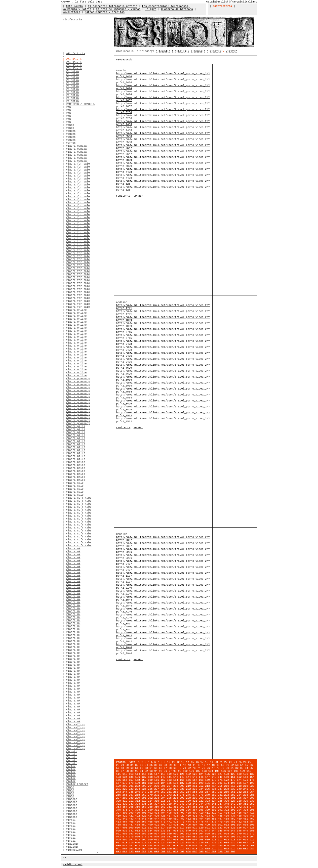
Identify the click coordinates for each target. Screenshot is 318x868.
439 (246, 816)
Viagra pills (76, 426)
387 (195, 810)
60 (132, 768)
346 (214, 804)
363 (182, 807)
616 (252, 840)
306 (239, 798)
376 (125, 810)
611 (220, 840)
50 (223, 765)
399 (131, 813)
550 (252, 831)
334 (138, 804)
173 (233, 780)
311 (131, 801)
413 (220, 813)
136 (138, 777)
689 (157, 852)
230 (176, 789)
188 (188, 783)
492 (163, 825)
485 (118, 825)
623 (157, 843)
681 (246, 849)
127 (220, 774)
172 (226, 780)
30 (127, 765)
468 (150, 822)
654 (214, 846)
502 (226, 825)
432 (201, 816)
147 (208, 777)
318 (176, 801)
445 (144, 819)
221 (118, 789)
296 (176, 798)
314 (150, 801)
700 (226, 852)
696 (201, 852)
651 (195, 846)
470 (163, 822)
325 (220, 801)
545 (220, 831)
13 (183, 762)
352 (252, 804)
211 (195, 786)
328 (239, 801)
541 (195, 831)
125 (208, 774)
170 (214, 780)
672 (188, 849)
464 (125, 822)
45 (199, 765)
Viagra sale (75, 483)
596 (125, 840)
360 (163, 807)
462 (252, 819)
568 (226, 834)
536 (163, 831)
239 (233, 789)
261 (233, 792)
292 (150, 798)
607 (195, 840)
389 (208, 810)
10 (169, 762)
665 (144, 849)
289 (131, 798)
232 (188, 789)
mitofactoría (76, 53)
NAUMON (66, 2)
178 (125, 783)
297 (182, 798)
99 (180, 771)
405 (169, 813)
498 (201, 825)
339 (169, 804)
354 (125, 807)
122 (188, 774)
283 (233, 795)
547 (233, 831)
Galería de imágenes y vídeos (118, 9)
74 (199, 768)
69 (175, 768)
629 (195, 843)
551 (118, 834)
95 (161, 771)
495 (182, 825)
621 (144, 843)
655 (220, 846)
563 (195, 834)
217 (233, 786)
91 (141, 771)
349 (233, 804)
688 (150, 852)
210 (188, 786)
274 (176, 795)
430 (188, 816)
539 (182, 831)
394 (239, 810)
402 (150, 813)
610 (214, 840)
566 (214, 834)
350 (239, 804)
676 (214, 849)
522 (214, 828)
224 (138, 789)
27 (250, 762)
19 (212, 762)
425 (157, 816)
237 (220, 789)
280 (214, 795)
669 (169, 849)
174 (239, 780)
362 (176, 807)
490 (150, 825)
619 (131, 843)
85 (251, 768)
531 (131, 831)
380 (150, 810)
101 (192, 771)
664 (138, 849)
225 (144, 789)
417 (246, 813)
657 (233, 846)
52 (232, 765)
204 (150, 786)
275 (182, 795)
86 (118, 771)
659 (246, 846)
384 (176, 810)
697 (208, 852)
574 (125, 837)
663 (131, 849)
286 (252, 795)
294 (163, 798)
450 (176, 819)
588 (214, 837)
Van (68, 107)
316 (163, 801)
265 (118, 795)
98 (175, 771)
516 (176, 828)
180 (138, 783)
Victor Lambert (77, 784)
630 (201, 843)
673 (195, 849)
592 (239, 837)
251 (169, 792)
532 (138, 831)
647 (169, 846)
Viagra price (76, 462)
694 (188, 852)
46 (204, 765)
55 (247, 765)
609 (208, 840)
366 (201, 807)
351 (246, 804)
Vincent (72, 799)
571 (246, 834)
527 (246, 828)
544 (214, 831)
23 (231, 762)
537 (169, 831)
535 (157, 831)
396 (252, 810)
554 (138, 834)
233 (195, 789)
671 (182, 849)
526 (239, 828)
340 (176, 804)
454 (201, 819)
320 (188, 801)
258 (214, 792)
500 (214, 825)
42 (184, 765)
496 (188, 825)
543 (208, 831)
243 (118, 792)
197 (246, 783)
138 (150, 777)
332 (125, 804)
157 (131, 780)
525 (233, 828)
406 (176, 813)
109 (242, 771)
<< (65, 858)
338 (163, 804)
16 (197, 762)
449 (169, 819)
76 (208, 768)
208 (176, 786)
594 (252, 837)
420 (125, 816)
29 (122, 765)
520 (201, 828)
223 (131, 789)
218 (239, 786)
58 (122, 768)
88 (127, 771)
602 (163, 840)
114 (138, 774)
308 (252, 798)
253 (182, 792)
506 (252, 825)
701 (233, 852)
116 (150, 774)
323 (208, 801)
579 (157, 837)
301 (208, 798)
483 (246, 822)
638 (252, 843)
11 (173, 762)
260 (226, 792)
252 (176, 792)
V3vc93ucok (74, 62)
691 (169, 852)
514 (163, 828)
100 (185, 771)
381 (157, 810)
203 (144, 786)
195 (233, 783)
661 (118, 849)
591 (233, 837)
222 (125, 789)
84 (247, 768)
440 (252, 816)
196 (239, 783)
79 (223, 768)
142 (176, 777)
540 (188, 831)
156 (125, 780)
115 (144, 774)
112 (125, 774)
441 (118, 819)
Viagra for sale (78, 164)
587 (208, 837)
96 (165, 771)
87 (122, 771)
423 (144, 816)
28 (118, 765)
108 (236, 771)
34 (146, 765)
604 (176, 840)
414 (226, 813)
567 (220, 834)
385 (182, 810)
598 (138, 840)
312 (138, 801)
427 (169, 816)
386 (188, 810)
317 (169, 801)
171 (220, 780)
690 (163, 852)
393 (233, 810)
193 (220, 783)
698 (214, 852)
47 (208, 765)
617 (118, 843)
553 (131, 834)
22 (226, 762)
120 (176, 774)
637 (246, 843)
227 (157, 789)
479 (220, 822)
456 (214, 819)
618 (125, 843)
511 (144, 828)
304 (226, 798)
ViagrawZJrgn (76, 725)
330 (252, 801)
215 (220, 786)
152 (239, 777)
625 (169, 843)
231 (182, 789)
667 (157, 849)
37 (161, 765)
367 (208, 807)
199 (118, 786)
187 (182, 783)
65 (156, 768)
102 (198, 771)
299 (195, 798)
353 (118, 807)
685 (131, 852)
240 (239, 789)
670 (176, 849)
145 (195, 777)
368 (214, 807)
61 (137, 768)
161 (157, 780)
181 (144, 783)
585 (195, 837)
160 (150, 780)
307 (246, 798)
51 (227, 765)
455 (208, 819)
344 (201, 804)
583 (182, 837)
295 (169, 798)
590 (226, 837)
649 (182, 846)
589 (220, 837)
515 (169, 828)
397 (118, 813)
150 (226, 777)
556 (150, 834)
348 (226, 804)
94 (156, 771)
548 (239, 831)
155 (118, 780)
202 (138, 786)
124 (201, 774)
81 (232, 768)
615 (246, 840)
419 (118, 816)
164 (176, 780)
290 (138, 798)
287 (118, 798)
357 (144, 807)
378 (138, 810)
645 (157, 846)
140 (163, 777)
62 (141, 768)
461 (246, 819)
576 (138, 837)
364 (188, 807)
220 (252, 786)
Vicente (72, 751)
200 (125, 786)
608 (201, 840)
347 (220, 804)
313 (144, 801)
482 (239, 822)
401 (144, 813)
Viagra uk (73, 549)
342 (188, 804)
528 (252, 828)
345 (208, 804)
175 (246, 780)
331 (118, 804)
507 (118, 828)
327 (233, 801)
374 (252, 807)
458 (226, 819)
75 (204, 768)
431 (195, 816)
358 (150, 807)
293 (157, 798)
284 (239, 795)
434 (214, 816)
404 (163, 813)
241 (246, 789)
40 (175, 765)
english (223, 2)
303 (220, 798)
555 (144, 834)
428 (176, 816)
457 (220, 819)
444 (138, 819)
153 (246, 777)
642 (138, 846)
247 (144, 792)
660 (252, 846)
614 (239, 840)
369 (220, 807)
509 (131, 828)
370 (226, 807)
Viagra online (76, 310)
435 (220, 816)
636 (239, 843)
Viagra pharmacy (78, 379)
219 (246, 786)
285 (246, 795)
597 (131, 840)
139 (157, 777)
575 (131, 837)
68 (170, 768)
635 (233, 843)
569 (233, 834)
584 (188, 837)
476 (201, 822)
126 (214, 774)
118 (163, 774)
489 (144, 825)
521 (208, 828)
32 (137, 765)
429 (182, 816)
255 (195, 792)
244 (125, 792)
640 (125, 846)
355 (131, 807)
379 (144, 810)
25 (240, 762)
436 (226, 816)
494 (176, 825)
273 (169, 795)
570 (239, 834)
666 (150, 849)
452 (188, 819)
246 (138, 792)
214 (214, 786)
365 (195, 807)
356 (138, 807)
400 (138, 813)
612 (226, 840)
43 (189, 765)
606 (188, 840)
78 (218, 768)
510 (138, 828)
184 (163, 783)
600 (150, 840)
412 (214, 813)
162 (163, 780)
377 (131, 810)
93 (151, 771)
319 (182, 801)
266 (125, 795)
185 (169, 783)
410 (201, 813)
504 (239, 825)
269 (144, 795)
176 (252, 780)
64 (151, 768)
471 (169, 822)
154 (252, 777)
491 (157, 825)
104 (211, 771)
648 (176, 846)
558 (163, 834)
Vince (70, 787)
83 (242, 768)
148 (214, 777)
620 (138, 843)
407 (182, 813)
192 (214, 783)
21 (221, 762)
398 (125, 813)
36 (156, 765)
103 (204, 771)
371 (233, 807)
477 (208, 822)
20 (216, 762)
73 (194, 768)
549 (246, 831)
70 (180, 768)
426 (163, 816)
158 (138, 780)
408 (188, 813)
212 (201, 786)
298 (188, 798)
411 (208, 813)
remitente (123, 196)
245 (131, 792)
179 (131, 783)
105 (217, 771)
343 (195, 804)
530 (125, 831)
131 (246, 774)
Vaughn (71, 131)
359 (157, 807)
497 (195, 825)
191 (208, 783)
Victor (71, 766)
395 (246, 810)
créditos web (73, 865)
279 (208, 795)
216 (226, 786)
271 (157, 795)
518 (188, 828)
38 (165, 765)
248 (150, 792)
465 (131, 822)
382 (163, 810)
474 (188, 822)
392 (226, 810)
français (236, 2)
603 (169, 840)
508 (125, 828)
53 (237, 765)
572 (252, 834)
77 (213, 768)
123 (195, 774)
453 (195, 819)
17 (202, 762)
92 (146, 771)
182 (150, 783)
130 (239, 774)
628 (188, 843)
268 (138, 795)
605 (182, 840)
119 (169, 774)
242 (252, 789)
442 (125, 819)
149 (220, 777)
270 (150, 795)
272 (163, 795)
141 (169, 777)
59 (127, 768)
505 (246, 825)
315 (157, 801)
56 (251, 765)
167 (195, 780)
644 (150, 846)
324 (214, 801)
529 (118, 831)
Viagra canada (76, 146)
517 (182, 828)
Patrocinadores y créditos (105, 12)
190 (201, 783)
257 (208, 792)
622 (150, 843)
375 (118, 810)
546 (226, 831)
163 (169, 780)
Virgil (71, 820)
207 (169, 786)
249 (157, 792)
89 (132, 771)
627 (182, 843)
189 (195, 783)
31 (132, 765)
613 (233, 840)
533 (144, 831)
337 (157, 804)
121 (182, 774)
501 (220, 825)
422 (138, 816)
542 (201, 831)
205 (157, 786)
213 (208, 786)
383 (169, 810)
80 (227, 768)
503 (233, 825)
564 (201, 834)
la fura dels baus (89, 2)
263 (246, 792)
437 (233, 816)
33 (141, 765)
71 (184, 768)
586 (201, 837)
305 (233, 798)
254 (188, 792)
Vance (70, 125)
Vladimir (72, 844)
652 (201, 846)
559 (169, 834)
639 (118, 846)
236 (214, 789)
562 (188, 834)
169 (208, 780)
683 (118, 852)
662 (125, 849)
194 (226, 783)
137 (144, 777)
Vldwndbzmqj (75, 850)
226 (150, 789)
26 (245, 762)
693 (182, 852)
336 (150, 804)
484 (252, 822)
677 (220, 849)
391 (220, 810)
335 (144, 804)
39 (170, 765)
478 (214, 822)
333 (131, 804)
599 (144, 840)
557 (157, 834)
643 (144, 846)
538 (176, 831)
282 (226, 795)
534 (150, 831)
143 (182, 777)
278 (201, 795)
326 (226, 801)
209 (182, 786)
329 (246, 801)
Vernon (71, 143)
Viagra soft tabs (79, 498)
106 (223, 771)
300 (201, 798)
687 (144, 852)
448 (163, 819)
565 (208, 834)
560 (176, 834)
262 (239, 792)
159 (144, 780)
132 (252, 774)
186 (176, 783)
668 (163, 849)
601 (157, 840)
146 (201, 777)
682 (252, 849)
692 (176, 852)
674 (201, 849)
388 (201, 810)
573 (118, 837)
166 (188, 780)
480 (226, 822)
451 (182, 819)
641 (131, 846)
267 (131, 795)
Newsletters (71, 12)
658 (239, 846)
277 (195, 795)
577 (144, 837)
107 (230, 771)
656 (226, 846)
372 (239, 807)
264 (252, 792)
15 (192, 762)
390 (214, 810)
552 (125, 834)
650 (188, 846)
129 (233, 774)
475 (195, 822)
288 (125, 798)
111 (118, 774)
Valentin (72, 71)
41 (180, 765)
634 (226, 843)
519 (195, 828)
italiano (251, 2)
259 (220, 792)
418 (252, 813)
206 (163, 786)
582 (176, 837)
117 (157, 774)
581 (169, 837)
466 (138, 822)
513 (157, 828)
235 (208, 789)
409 (195, 813)
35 (151, 765)
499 (208, 825)
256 (201, 792)
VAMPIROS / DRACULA (80, 104)
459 (233, 819)
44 (194, 765)
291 (144, 798)
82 (237, 768)
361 (169, 807)
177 (118, 783)
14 (188, 762)
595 (118, 840)
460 (239, 819)
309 (118, 801)
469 (157, 822)
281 (220, 795)
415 (233, 813)
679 (233, 849)
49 (218, 765)
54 (242, 765)
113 (131, 774)
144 (188, 777)
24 (235, 762)
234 (201, 789)
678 (226, 849)
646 (163, 846)
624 (163, 843)
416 (239, 813)
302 (214, 798)
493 (169, 825)
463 (118, 822)
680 (239, 849)
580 (163, 837)
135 (131, 777)
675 (208, 849)
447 (157, 819)
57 (118, 768)
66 (161, 768)
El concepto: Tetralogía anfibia (113, 6)
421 (131, 816)
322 (201, 801)
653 (208, 846)
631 (208, 843)
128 (226, 774)
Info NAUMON (75, 6)
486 (125, 825)
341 (182, 804)
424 (150, 816)
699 (220, 852)
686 (138, 852)
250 (163, 792)
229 (169, 789)
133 (118, 777)
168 (201, 780)
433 (208, 816)
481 (233, 822)
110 (249, 771)
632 (214, 843)
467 (144, 822)
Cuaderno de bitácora (177, 9)
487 (131, 825)
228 (163, 789)
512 (150, 828)
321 (195, 801)
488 (138, 825)
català (211, 2)
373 (246, 807)
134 (125, 777)
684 (125, 852)
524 (226, 828)
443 (131, 819)
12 (178, 762)
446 (150, 819)
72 (189, 768)
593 (246, 837)
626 (176, 843)
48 (213, 765)
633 (220, 843)
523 (220, 828)
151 (233, 777)
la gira (151, 9)
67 (165, 768)
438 (239, 816)
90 (137, 771)
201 (131, 786)
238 (226, 789)
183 (157, 783)
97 (170, 771)
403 (157, 813)
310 (125, 801)
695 (195, 852)
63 (146, 768)
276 (188, 795)
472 (176, 822)
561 (182, 834)
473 (182, 822)
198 (252, 783)
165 (182, 780)
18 (207, 762)
